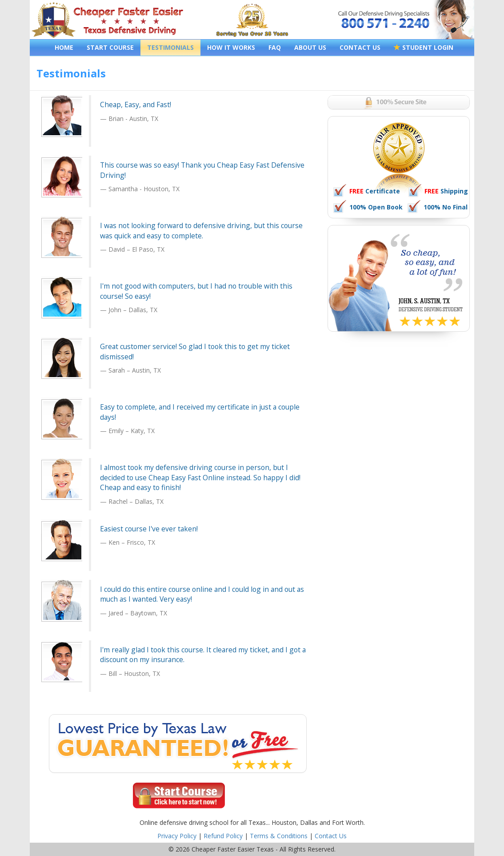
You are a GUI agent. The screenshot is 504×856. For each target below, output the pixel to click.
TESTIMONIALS (170, 47)
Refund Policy (223, 836)
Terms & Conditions (279, 836)
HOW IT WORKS (231, 47)
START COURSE (110, 47)
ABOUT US (310, 47)
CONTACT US (360, 47)
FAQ (275, 47)
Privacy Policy (177, 836)
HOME (64, 47)
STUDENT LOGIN (424, 47)
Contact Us (331, 836)
